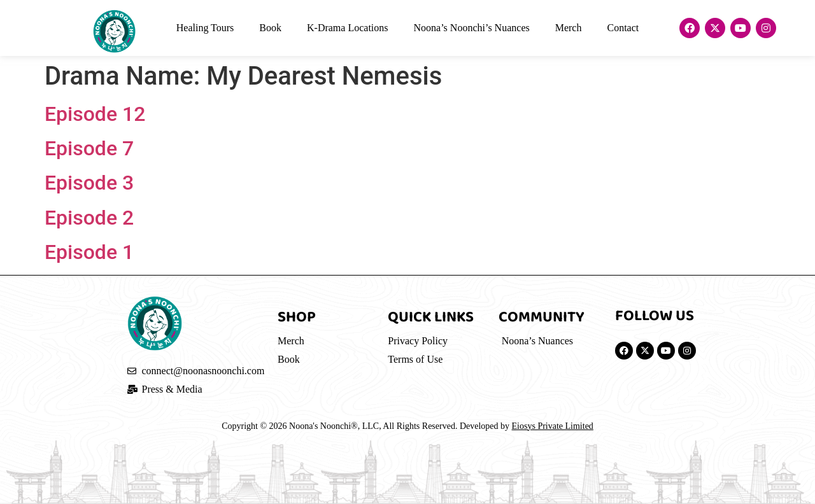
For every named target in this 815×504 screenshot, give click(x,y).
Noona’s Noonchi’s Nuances (472, 28)
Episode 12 (95, 114)
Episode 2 (89, 218)
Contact (623, 28)
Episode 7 (89, 148)
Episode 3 (89, 183)
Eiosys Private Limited (553, 426)
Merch (569, 28)
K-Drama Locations (348, 28)
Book (270, 28)
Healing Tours (205, 28)
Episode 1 (89, 252)
